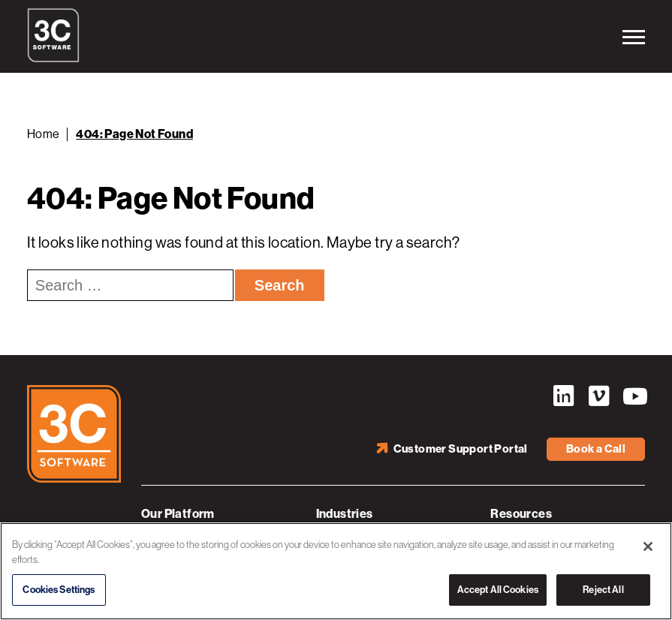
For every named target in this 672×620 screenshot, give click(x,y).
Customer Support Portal (461, 449)
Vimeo (598, 396)
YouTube (634, 396)
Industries (345, 514)
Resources (521, 514)
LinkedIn (563, 396)
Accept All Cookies (498, 590)
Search (280, 285)
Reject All (603, 590)
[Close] (648, 546)
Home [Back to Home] (44, 134)
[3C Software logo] (53, 59)
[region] (336, 571)
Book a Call (596, 449)
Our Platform (178, 514)
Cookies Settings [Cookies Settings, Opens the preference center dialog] (59, 590)
